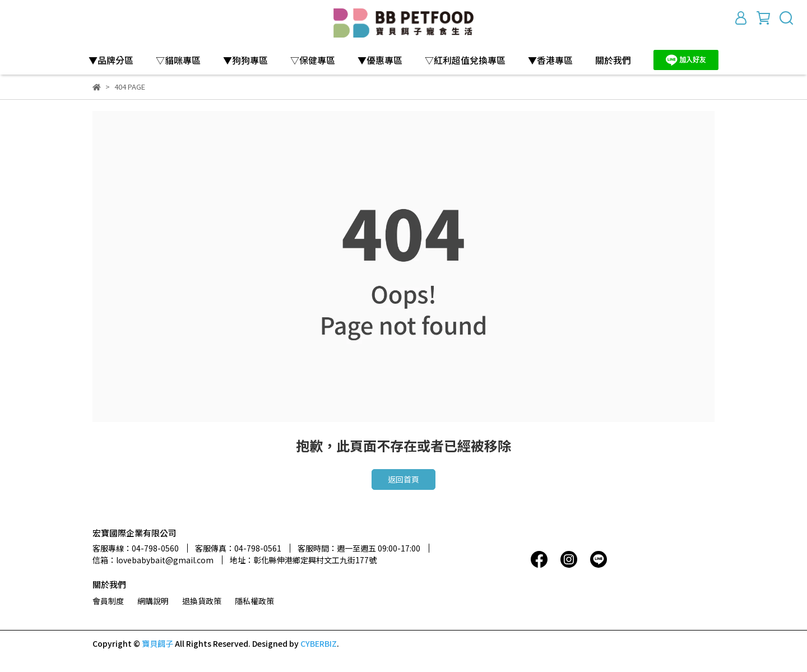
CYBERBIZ (319, 643)
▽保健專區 (313, 60)
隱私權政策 (254, 601)
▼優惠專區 (380, 60)
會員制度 (108, 601)
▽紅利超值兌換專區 (465, 60)
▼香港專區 (550, 60)
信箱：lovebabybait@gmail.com (153, 560)
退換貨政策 (202, 601)
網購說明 (153, 601)
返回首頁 (403, 479)
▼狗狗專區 (245, 60)
